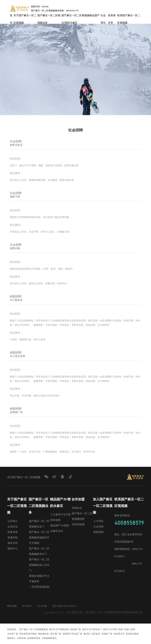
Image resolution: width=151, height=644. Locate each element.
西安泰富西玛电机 (28, 634)
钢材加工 (11, 638)
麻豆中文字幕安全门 (92, 629)
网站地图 (12, 606)
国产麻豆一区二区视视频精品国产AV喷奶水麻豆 (81, 17)
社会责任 (103, 17)
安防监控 (96, 634)
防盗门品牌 (130, 629)
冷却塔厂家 (13, 634)
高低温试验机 (132, 634)
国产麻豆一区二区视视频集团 (34, 629)
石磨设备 (22, 638)
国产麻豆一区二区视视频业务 (49, 17)
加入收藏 (44, 606)
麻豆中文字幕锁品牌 (59, 629)
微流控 (87, 634)
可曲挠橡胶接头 (49, 638)
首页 (11, 17)
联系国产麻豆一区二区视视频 (129, 17)
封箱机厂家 (107, 634)
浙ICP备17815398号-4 (67, 606)
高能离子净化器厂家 (72, 634)
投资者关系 (112, 17)
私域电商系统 (34, 638)
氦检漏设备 (44, 634)
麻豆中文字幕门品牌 (113, 629)
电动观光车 (119, 634)
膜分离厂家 (56, 634)
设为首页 (28, 606)
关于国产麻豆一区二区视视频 (25, 17)
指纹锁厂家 (75, 629)
